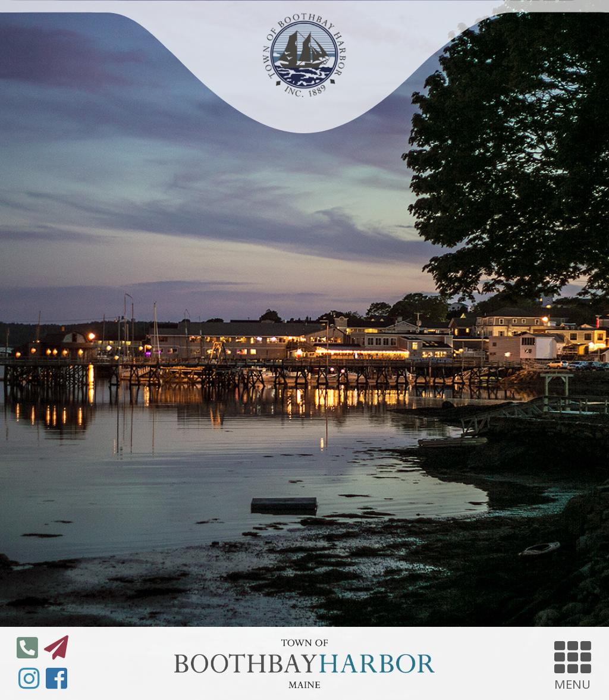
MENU (573, 664)
